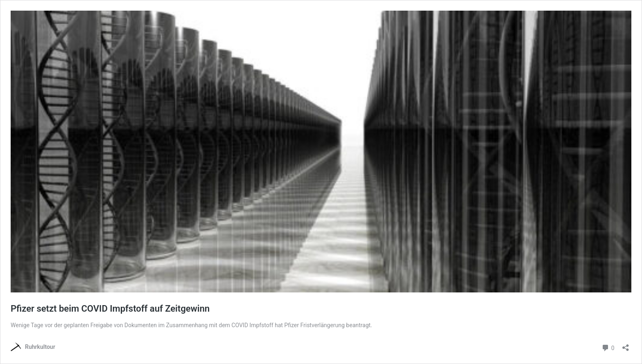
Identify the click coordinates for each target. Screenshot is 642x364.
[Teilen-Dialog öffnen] (626, 345)
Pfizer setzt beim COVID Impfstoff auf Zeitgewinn (110, 309)
